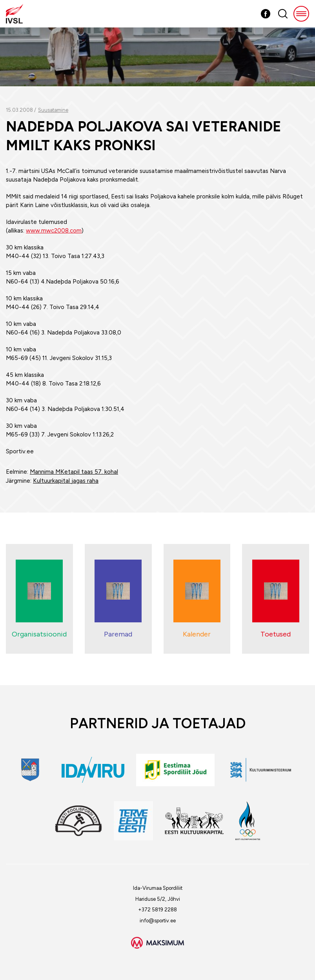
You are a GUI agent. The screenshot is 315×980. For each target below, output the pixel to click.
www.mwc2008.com (54, 231)
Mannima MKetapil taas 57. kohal (74, 472)
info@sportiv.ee (158, 921)
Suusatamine (53, 110)
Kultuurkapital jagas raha (66, 481)
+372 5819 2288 (157, 910)
